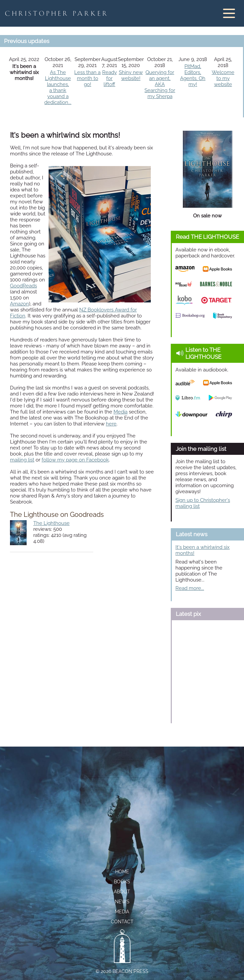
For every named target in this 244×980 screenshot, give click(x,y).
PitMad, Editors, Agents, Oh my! (193, 75)
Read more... (190, 588)
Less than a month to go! (87, 78)
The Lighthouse (51, 523)
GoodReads (23, 286)
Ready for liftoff (110, 78)
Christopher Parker (57, 13)
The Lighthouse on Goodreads (57, 515)
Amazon (19, 304)
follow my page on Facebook (75, 460)
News (122, 902)
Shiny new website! (131, 75)
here (111, 424)
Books (122, 882)
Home (122, 872)
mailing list (22, 460)
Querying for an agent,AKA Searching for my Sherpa (160, 84)
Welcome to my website (223, 78)
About (122, 892)
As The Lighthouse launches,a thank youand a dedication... (58, 87)
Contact (122, 922)
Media (121, 412)
